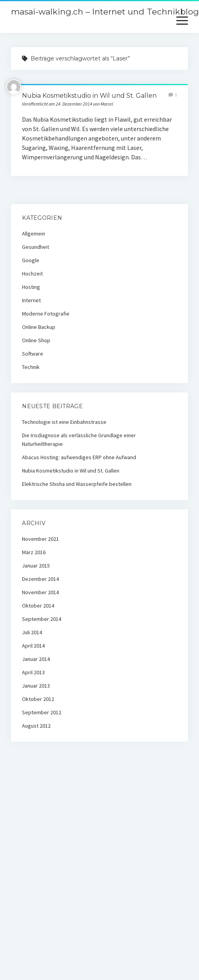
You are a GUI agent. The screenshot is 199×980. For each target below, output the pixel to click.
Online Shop (36, 340)
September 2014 (42, 619)
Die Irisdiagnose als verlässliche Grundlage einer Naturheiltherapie (79, 440)
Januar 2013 (36, 686)
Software (33, 354)
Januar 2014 (36, 659)
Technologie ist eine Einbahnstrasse (64, 422)
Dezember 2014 (40, 579)
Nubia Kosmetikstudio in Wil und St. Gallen (89, 96)
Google (31, 260)
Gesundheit (36, 247)
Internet (31, 300)
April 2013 (33, 672)
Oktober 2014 (38, 606)
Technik (31, 367)
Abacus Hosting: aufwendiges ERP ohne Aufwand (79, 457)
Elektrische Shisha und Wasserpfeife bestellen (77, 484)
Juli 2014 (32, 632)
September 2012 (42, 712)
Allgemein (34, 234)
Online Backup (39, 327)
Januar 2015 (36, 566)
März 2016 (34, 552)
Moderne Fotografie (46, 314)
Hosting (31, 287)
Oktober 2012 (38, 699)
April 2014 (33, 646)
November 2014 (40, 592)
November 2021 (40, 539)
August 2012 (36, 726)
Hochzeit (32, 274)
